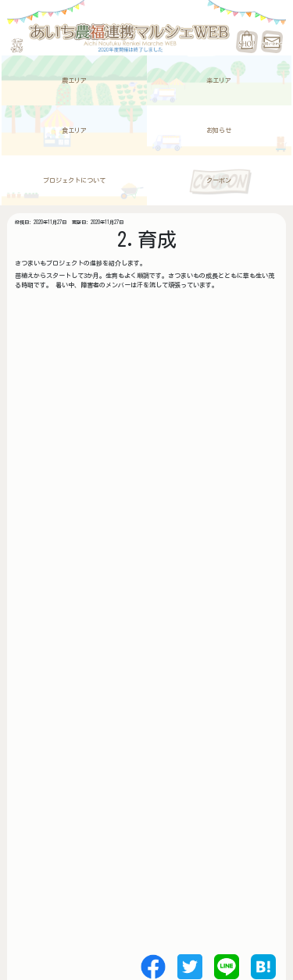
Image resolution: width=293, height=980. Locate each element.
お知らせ (219, 130)
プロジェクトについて (74, 180)
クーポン (219, 180)
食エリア (74, 130)
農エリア (74, 80)
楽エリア (219, 80)
